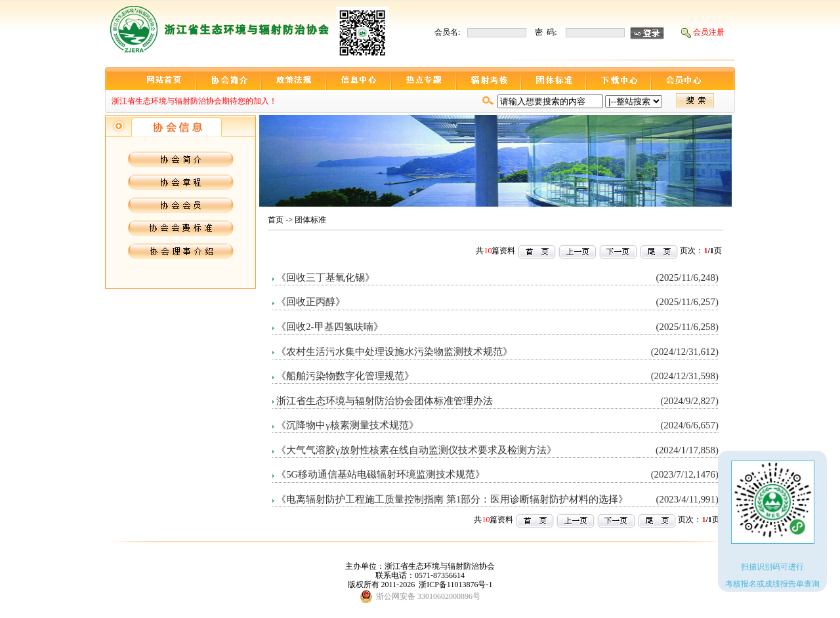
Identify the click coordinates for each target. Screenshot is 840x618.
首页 (276, 220)
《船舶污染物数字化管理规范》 (345, 376)
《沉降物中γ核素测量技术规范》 (347, 425)
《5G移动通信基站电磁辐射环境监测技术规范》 (381, 474)
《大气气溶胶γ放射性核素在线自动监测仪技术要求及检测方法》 (416, 450)
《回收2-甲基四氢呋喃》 (329, 327)
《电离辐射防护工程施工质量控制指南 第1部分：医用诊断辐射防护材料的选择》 (452, 499)
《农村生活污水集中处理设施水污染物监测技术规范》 (394, 352)
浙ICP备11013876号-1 (455, 585)
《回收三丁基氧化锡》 (325, 278)
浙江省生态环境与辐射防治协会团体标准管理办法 (385, 401)
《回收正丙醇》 (311, 302)
